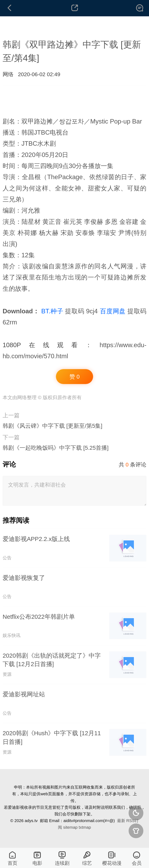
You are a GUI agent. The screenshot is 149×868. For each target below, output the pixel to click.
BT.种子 (52, 311)
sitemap (70, 827)
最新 (121, 821)
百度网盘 (113, 311)
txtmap (85, 827)
